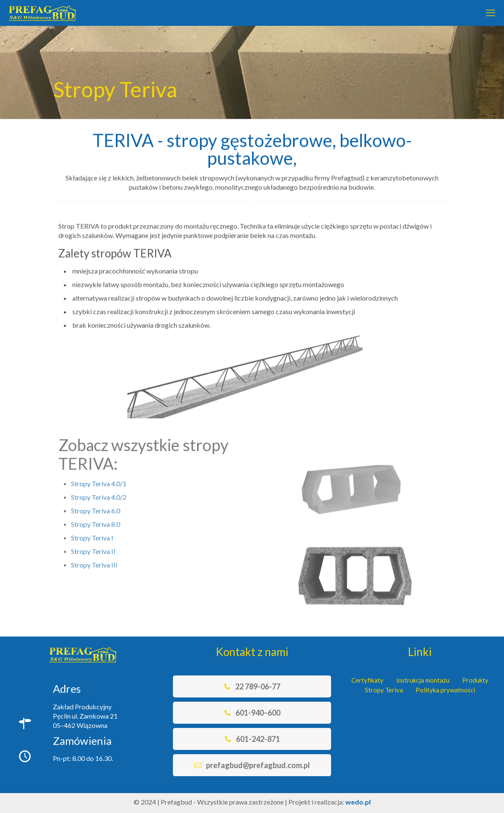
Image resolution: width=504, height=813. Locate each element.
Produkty (475, 680)
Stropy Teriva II (93, 530)
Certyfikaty (367, 680)
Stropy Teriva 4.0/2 (99, 475)
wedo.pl (358, 802)
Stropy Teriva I (92, 516)
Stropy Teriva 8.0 (96, 503)
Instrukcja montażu (423, 680)
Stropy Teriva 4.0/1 (99, 462)
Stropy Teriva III (94, 543)
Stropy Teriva (384, 690)
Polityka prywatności (445, 690)
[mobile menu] (490, 13)
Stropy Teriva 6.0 (96, 489)
